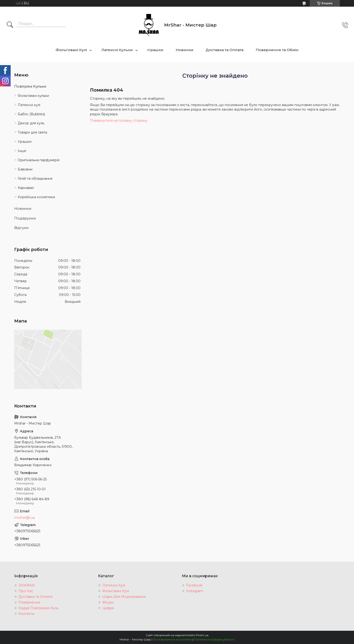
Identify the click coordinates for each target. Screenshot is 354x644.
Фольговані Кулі (71, 50)
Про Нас (26, 591)
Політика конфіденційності (214, 639)
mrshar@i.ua (25, 518)
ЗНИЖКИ (27, 585)
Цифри (108, 608)
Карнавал (26, 188)
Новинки (185, 50)
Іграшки (155, 50)
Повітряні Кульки (30, 86)
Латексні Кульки (117, 50)
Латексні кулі (29, 105)
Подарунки (25, 218)
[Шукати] (10, 25)
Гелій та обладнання (35, 179)
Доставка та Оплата (225, 50)
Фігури (108, 602)
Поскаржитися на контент (172, 639)
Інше (22, 151)
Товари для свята (32, 132)
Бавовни (25, 169)
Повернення (29, 602)
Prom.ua (202, 635)
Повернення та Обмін (277, 50)
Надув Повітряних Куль (38, 608)
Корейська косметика (36, 197)
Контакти (26, 614)
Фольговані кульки (33, 96)
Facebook (194, 585)
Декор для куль (31, 123)
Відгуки (21, 228)
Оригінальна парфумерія (39, 160)
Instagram (195, 591)
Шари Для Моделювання (124, 597)
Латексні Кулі (114, 585)
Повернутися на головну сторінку (119, 121)
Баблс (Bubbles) (31, 114)
